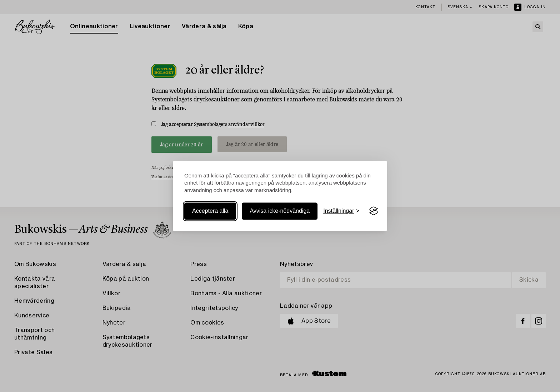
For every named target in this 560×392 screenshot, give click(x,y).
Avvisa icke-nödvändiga (280, 211)
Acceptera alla (210, 211)
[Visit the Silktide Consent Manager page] (374, 211)
